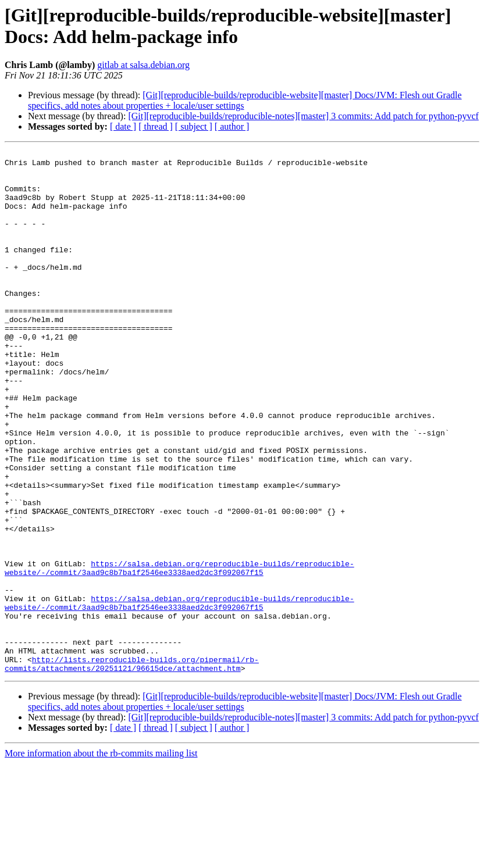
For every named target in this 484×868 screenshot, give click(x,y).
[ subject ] (194, 126)
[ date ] (123, 126)
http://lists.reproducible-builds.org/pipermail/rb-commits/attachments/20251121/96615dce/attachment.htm (132, 767)
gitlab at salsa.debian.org (143, 65)
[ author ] (232, 126)
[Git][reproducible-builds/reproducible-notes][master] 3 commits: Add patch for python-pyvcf (303, 116)
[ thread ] (156, 126)
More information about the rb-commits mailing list (101, 858)
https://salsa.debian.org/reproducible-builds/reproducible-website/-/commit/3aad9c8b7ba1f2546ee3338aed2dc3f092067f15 (179, 652)
